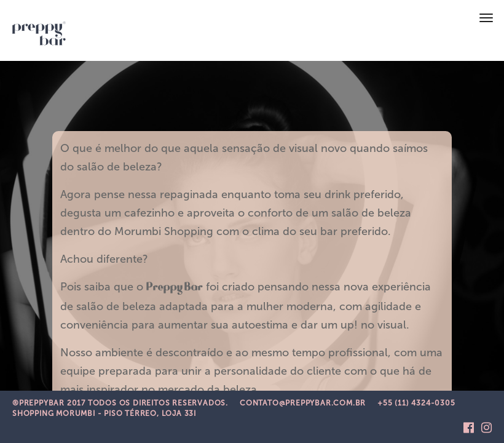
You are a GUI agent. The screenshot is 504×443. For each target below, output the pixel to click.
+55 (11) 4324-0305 (416, 403)
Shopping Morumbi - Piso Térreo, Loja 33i (104, 413)
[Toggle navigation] (486, 18)
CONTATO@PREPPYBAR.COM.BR (303, 403)
